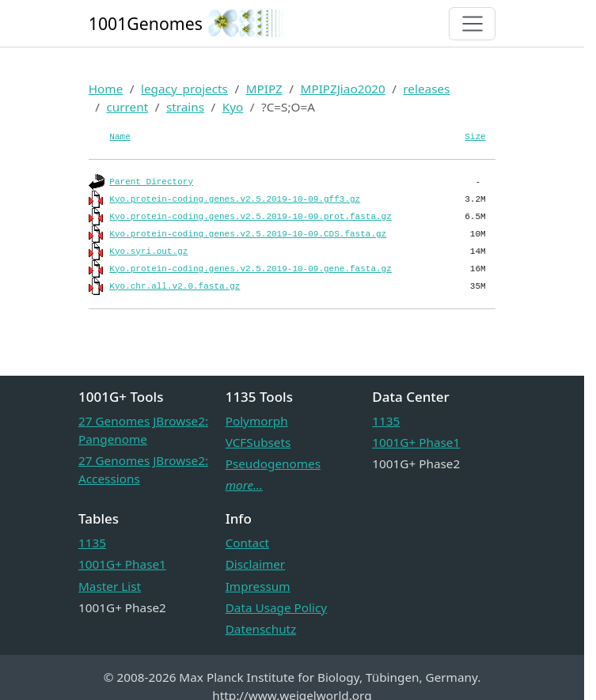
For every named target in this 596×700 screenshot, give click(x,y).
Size (475, 137)
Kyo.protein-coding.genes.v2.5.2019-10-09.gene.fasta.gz (250, 269)
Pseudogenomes (273, 464)
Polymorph (257, 421)
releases (426, 89)
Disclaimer (256, 564)
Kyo (233, 107)
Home (106, 89)
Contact (247, 543)
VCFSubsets (258, 442)
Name (120, 137)
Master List (110, 586)
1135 (386, 421)
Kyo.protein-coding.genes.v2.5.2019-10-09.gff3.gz (235, 199)
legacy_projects (184, 89)
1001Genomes (146, 23)
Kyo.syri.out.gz (148, 252)
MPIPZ (264, 89)
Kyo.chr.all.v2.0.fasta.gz (175, 286)
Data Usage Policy (276, 607)
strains (185, 107)
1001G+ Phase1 (416, 442)
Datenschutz (261, 629)
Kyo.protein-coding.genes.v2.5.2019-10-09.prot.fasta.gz (250, 217)
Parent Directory (151, 182)
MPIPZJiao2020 (343, 89)
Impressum (258, 586)
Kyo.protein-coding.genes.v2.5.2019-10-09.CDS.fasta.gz (248, 234)
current (127, 107)
